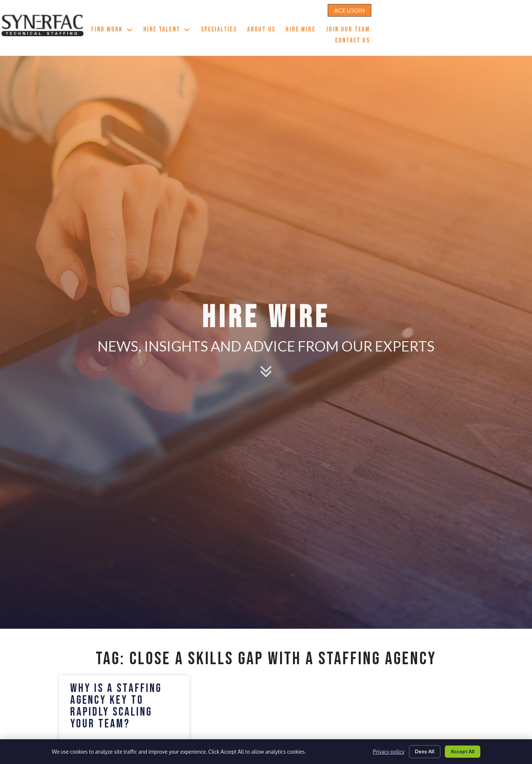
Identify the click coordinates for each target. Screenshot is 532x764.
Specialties (323, 21)
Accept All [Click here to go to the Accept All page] (461, 751)
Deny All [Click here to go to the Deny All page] (420, 751)
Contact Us (457, 32)
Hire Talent (271, 20)
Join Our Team (452, 21)
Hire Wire (405, 21)
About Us (365, 21)
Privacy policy (383, 751)
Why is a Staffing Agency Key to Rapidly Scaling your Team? (116, 706)
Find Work (216, 20)
